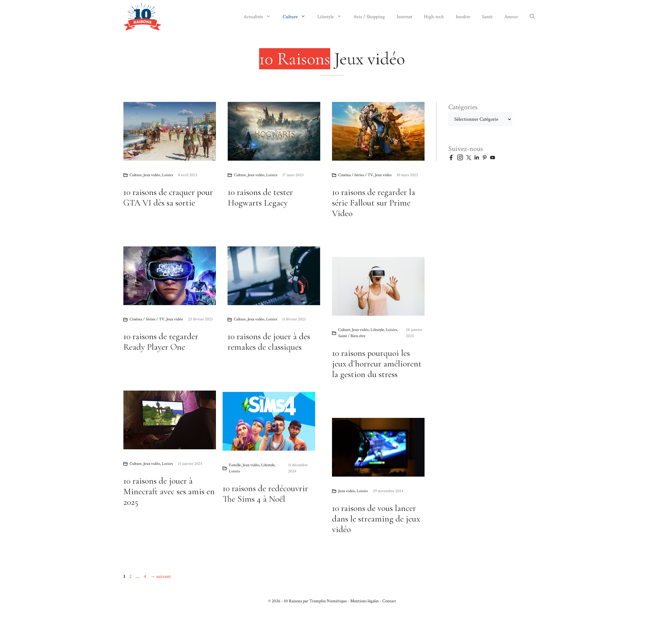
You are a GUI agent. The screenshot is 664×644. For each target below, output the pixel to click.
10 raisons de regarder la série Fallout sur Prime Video (374, 203)
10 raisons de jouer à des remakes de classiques (165, 352)
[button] (532, 17)
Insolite (463, 17)
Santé (487, 17)
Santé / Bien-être (352, 337)
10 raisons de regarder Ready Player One (264, 342)
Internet (404, 17)
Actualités (260, 17)
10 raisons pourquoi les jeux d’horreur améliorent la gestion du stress (377, 365)
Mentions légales (364, 601)
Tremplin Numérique (328, 601)
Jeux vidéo (152, 175)
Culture (297, 17)
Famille (136, 491)
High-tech (434, 17)
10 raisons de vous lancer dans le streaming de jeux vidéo (376, 519)
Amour (511, 17)
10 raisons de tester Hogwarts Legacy (260, 197)
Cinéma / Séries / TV (356, 175)
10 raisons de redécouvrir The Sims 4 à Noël (166, 520)
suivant (160, 576)
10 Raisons (293, 601)
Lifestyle (332, 17)
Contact (389, 601)
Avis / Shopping (369, 17)
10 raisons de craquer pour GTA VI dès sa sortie (168, 197)
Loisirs (167, 175)
